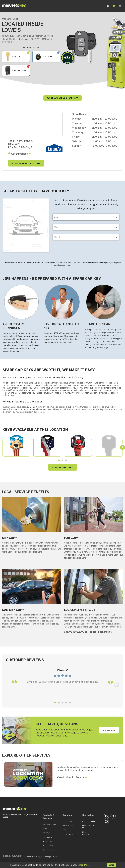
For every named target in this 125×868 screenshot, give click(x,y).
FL (18, 19)
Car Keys (46, 833)
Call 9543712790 (74, 632)
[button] (108, 6)
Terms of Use (68, 825)
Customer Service (50, 850)
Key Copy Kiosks (49, 824)
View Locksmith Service (71, 777)
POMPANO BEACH (9, 19)
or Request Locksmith (97, 632)
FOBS (45, 829)
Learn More (84, 865)
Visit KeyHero (48, 846)
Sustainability (68, 834)
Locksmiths (47, 837)
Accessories (48, 841)
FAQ (64, 830)
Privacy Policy (68, 821)
